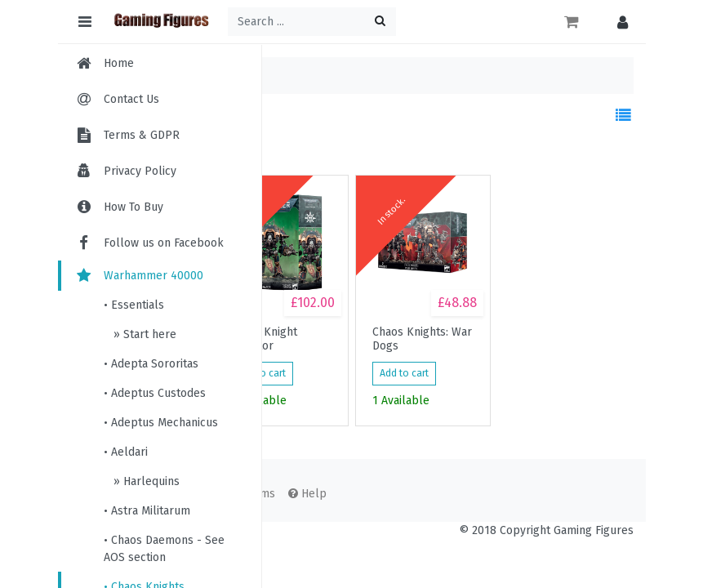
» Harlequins (145, 481)
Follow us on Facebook (149, 243)
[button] (618, 22)
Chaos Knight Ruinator (263, 339)
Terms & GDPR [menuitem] (142, 135)
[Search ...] (312, 22)
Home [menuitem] (119, 63)
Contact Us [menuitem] (131, 99)
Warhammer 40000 (139, 276)
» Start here (143, 334)
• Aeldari (126, 452)
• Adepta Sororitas (151, 364)
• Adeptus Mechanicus (161, 423)
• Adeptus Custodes (155, 393)
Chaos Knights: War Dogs (422, 339)
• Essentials (134, 305)
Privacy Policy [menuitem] (140, 171)
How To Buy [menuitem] (133, 207)
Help (307, 494)
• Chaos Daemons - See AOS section (164, 549)
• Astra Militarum (147, 511)
